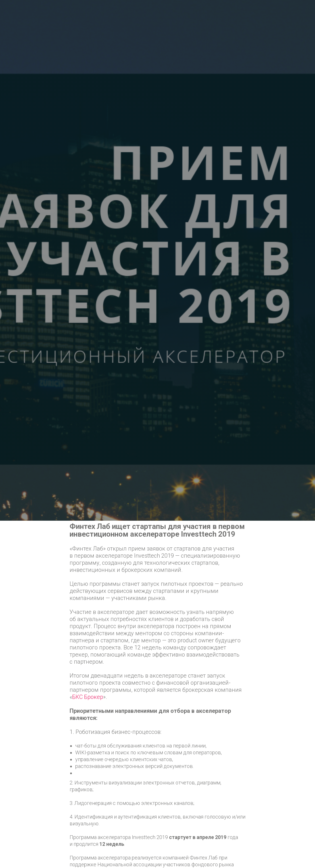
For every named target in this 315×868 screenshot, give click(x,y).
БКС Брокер (88, 697)
